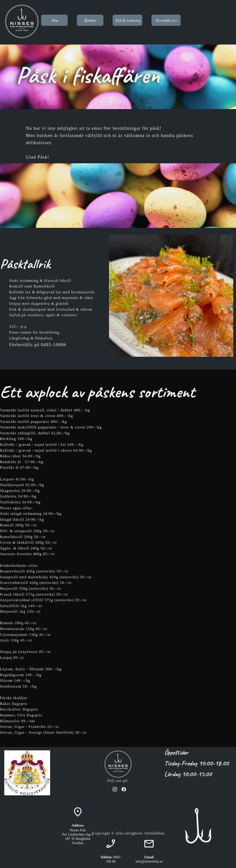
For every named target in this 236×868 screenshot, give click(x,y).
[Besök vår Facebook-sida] (124, 789)
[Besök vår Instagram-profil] (115, 789)
